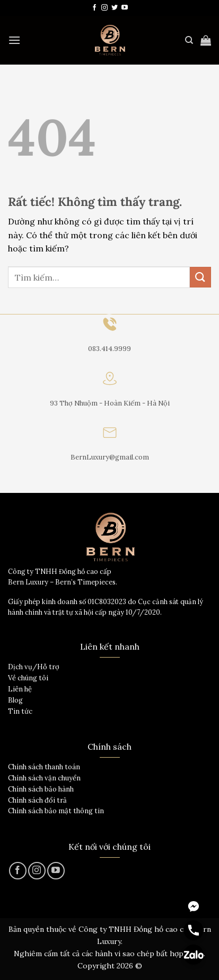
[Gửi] (200, 277)
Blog (15, 700)
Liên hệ (20, 689)
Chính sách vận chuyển (44, 778)
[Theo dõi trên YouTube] (125, 8)
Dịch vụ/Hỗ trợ (34, 667)
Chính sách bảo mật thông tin (56, 811)
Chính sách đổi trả (37, 800)
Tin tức (20, 711)
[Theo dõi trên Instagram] (104, 8)
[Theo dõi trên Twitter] (115, 8)
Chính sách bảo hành (41, 789)
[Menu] (14, 40)
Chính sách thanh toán (44, 767)
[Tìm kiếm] (189, 40)
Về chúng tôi (28, 678)
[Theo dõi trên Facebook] (94, 8)
